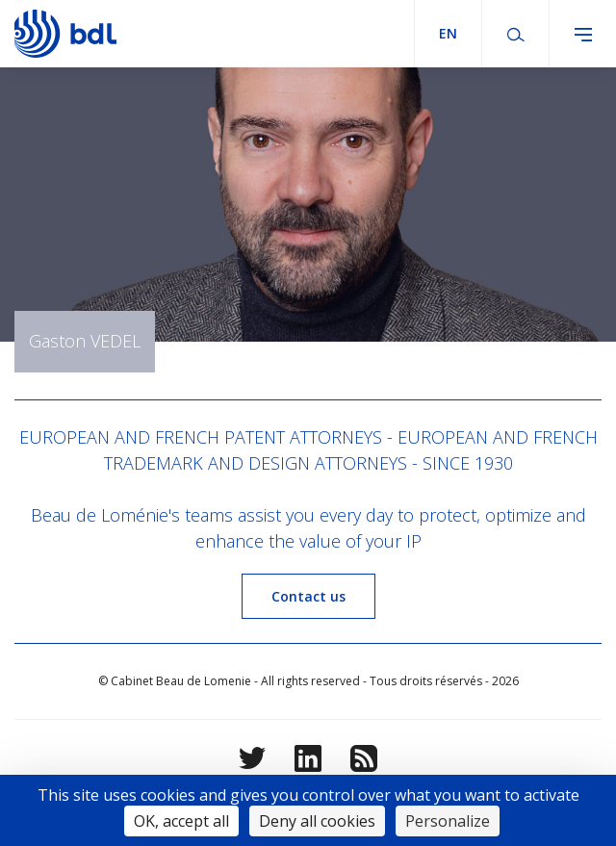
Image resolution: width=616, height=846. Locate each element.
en (448, 33)
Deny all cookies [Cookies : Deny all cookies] (317, 821)
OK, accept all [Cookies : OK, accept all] (181, 821)
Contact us (308, 596)
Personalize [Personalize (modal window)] (448, 821)
